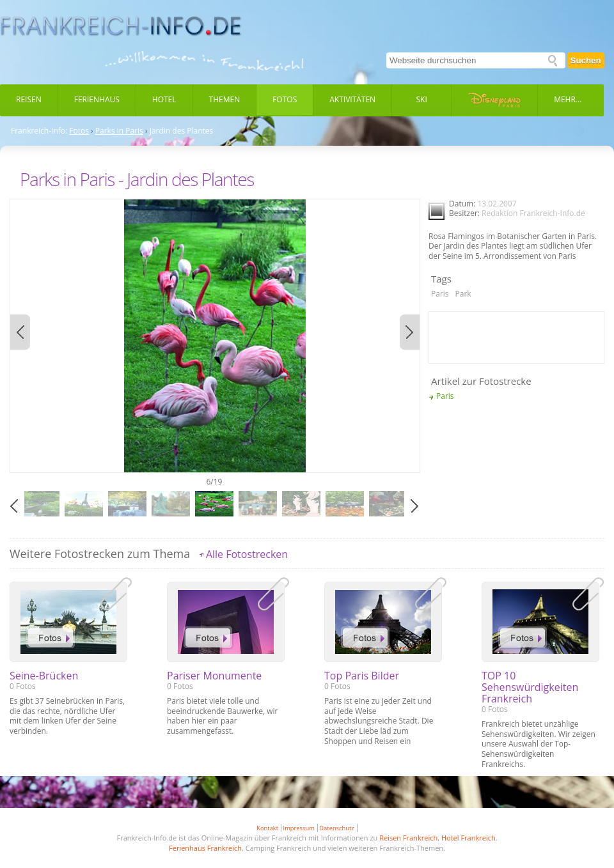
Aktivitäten (352, 99)
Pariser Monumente (214, 676)
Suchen (586, 60)
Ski (422, 99)
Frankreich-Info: (39, 131)
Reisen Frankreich (408, 838)
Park (463, 294)
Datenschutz (336, 828)
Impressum (299, 828)
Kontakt (267, 828)
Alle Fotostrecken (247, 554)
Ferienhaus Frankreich (205, 848)
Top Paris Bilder (362, 676)
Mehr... (568, 99)
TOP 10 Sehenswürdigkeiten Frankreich (530, 687)
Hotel (164, 99)
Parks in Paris (119, 131)
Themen (225, 99)
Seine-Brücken (44, 676)
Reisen (29, 99)
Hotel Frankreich (468, 838)
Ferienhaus (97, 99)
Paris (440, 294)
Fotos (285, 99)
